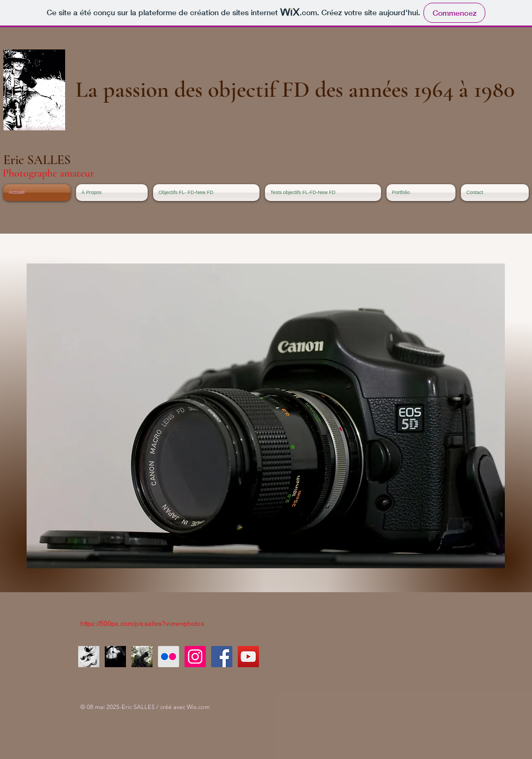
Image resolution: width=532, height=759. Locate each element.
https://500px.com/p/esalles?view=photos (142, 624)
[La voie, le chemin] (89, 657)
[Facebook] (222, 657)
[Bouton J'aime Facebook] (300, 609)
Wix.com (198, 707)
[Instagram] (195, 657)
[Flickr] (169, 657)
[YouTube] (248, 657)
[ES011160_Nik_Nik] (115, 657)
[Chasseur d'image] (142, 657)
